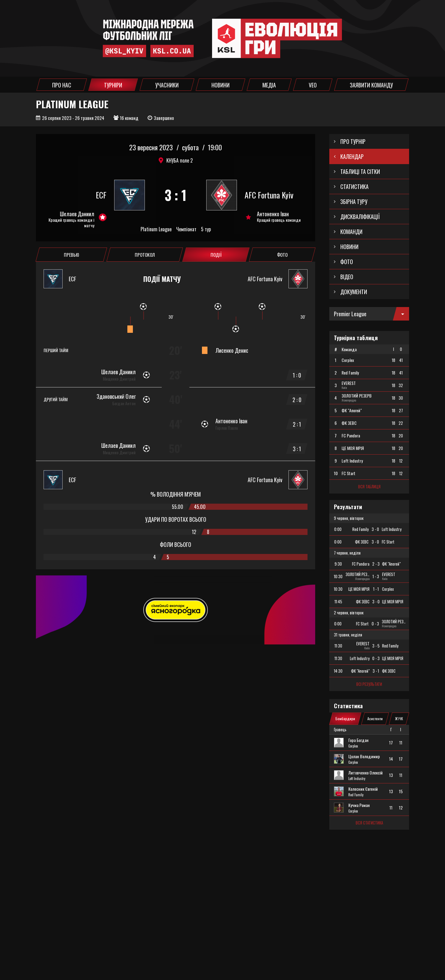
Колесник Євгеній (363, 789)
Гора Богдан (358, 740)
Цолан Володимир (364, 756)
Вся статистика (369, 823)
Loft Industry (357, 778)
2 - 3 (376, 564)
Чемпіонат (186, 229)
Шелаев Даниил (77, 214)
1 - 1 (376, 589)
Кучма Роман (359, 805)
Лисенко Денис (232, 350)
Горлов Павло (227, 428)
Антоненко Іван (273, 214)
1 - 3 (376, 576)
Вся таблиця (369, 486)
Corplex (353, 746)
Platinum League (156, 229)
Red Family (356, 795)
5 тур (206, 229)
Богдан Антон (124, 403)
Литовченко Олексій (366, 773)
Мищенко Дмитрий (119, 379)
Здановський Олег (116, 396)
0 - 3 (375, 624)
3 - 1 (376, 671)
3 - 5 (376, 646)
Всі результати (369, 684)
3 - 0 (375, 529)
